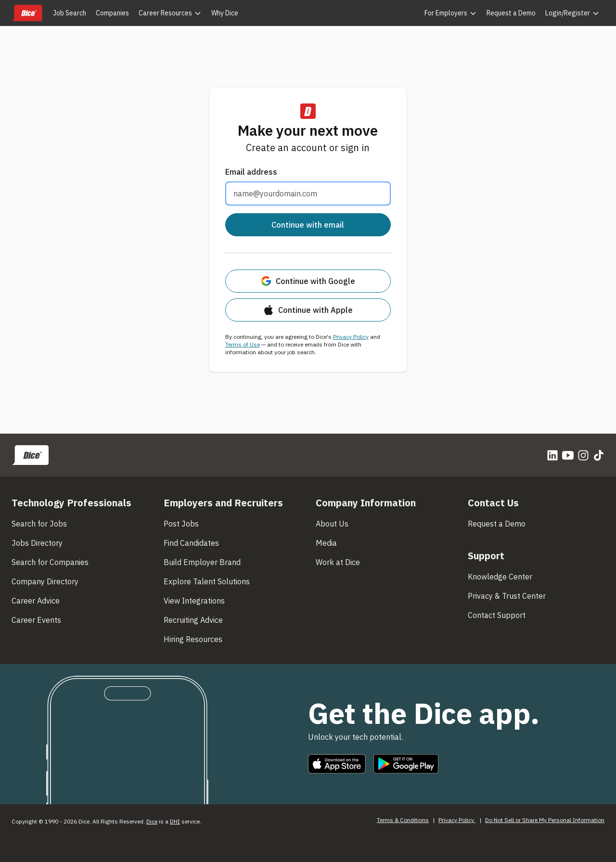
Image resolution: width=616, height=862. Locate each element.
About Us (332, 524)
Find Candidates (191, 543)
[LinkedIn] (552, 455)
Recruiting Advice (193, 620)
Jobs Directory (37, 543)
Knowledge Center (500, 577)
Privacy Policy (351, 337)
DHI (175, 821)
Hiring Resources (193, 639)
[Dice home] (27, 13)
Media (326, 543)
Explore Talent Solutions (207, 581)
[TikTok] (599, 455)
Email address (251, 172)
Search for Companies (50, 562)
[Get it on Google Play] (406, 764)
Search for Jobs (39, 524)
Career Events (36, 620)
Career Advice (36, 601)
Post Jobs (181, 524)
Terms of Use (243, 344)
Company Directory (45, 581)
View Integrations (194, 601)
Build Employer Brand (202, 562)
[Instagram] (583, 455)
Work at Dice (338, 562)
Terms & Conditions (403, 820)
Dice (152, 821)
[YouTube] (568, 455)
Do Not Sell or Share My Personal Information (545, 820)
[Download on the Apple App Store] (337, 764)
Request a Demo (497, 524)
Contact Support (497, 615)
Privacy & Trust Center (507, 596)
